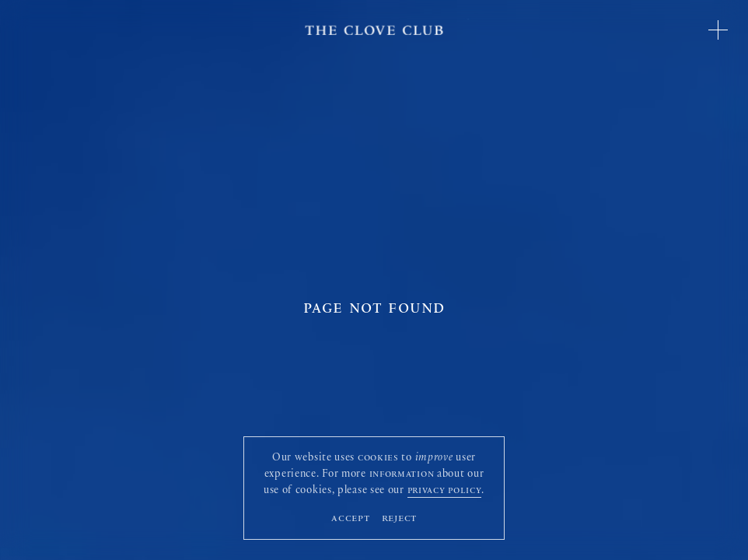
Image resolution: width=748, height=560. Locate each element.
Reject (400, 519)
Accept (351, 519)
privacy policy (445, 492)
